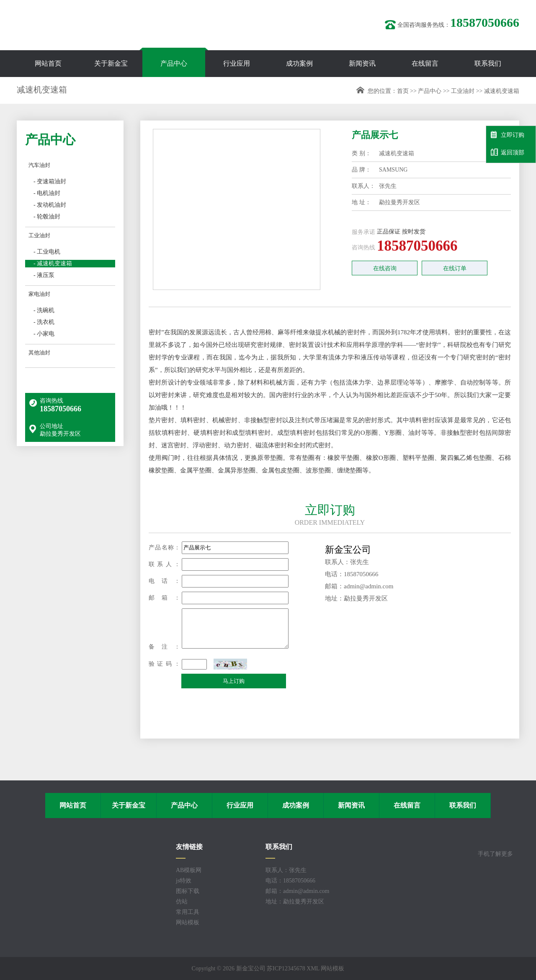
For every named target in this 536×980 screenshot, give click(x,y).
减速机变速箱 (502, 91)
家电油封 (39, 294)
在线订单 (455, 268)
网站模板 (188, 922)
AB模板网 (189, 870)
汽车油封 (39, 165)
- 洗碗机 (44, 310)
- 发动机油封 (50, 205)
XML (313, 968)
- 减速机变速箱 (53, 263)
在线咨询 (385, 268)
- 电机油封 (47, 193)
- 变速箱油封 (50, 181)
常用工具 (188, 912)
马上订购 (234, 681)
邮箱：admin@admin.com (297, 891)
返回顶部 (508, 152)
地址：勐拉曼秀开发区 (295, 902)
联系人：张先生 (286, 870)
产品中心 (430, 91)
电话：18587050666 (290, 881)
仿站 (182, 902)
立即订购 (508, 135)
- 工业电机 (47, 252)
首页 (403, 91)
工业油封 (463, 91)
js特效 (184, 881)
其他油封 (39, 353)
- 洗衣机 (44, 322)
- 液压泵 (44, 275)
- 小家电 (44, 334)
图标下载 (188, 891)
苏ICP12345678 (286, 968)
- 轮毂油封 (47, 217)
